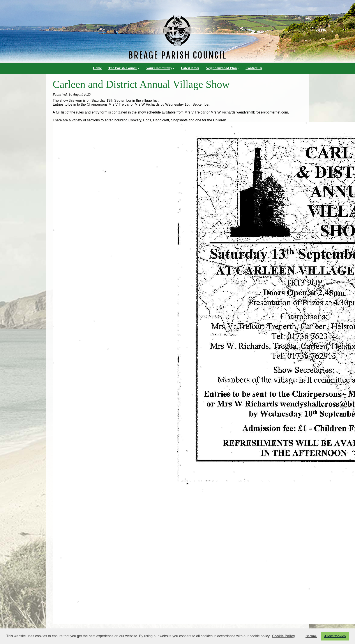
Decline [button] (311, 636)
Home (97, 68)
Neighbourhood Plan (222, 68)
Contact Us (254, 68)
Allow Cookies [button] (335, 636)
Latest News (190, 68)
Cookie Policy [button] (283, 636)
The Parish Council (124, 68)
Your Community (160, 68)
